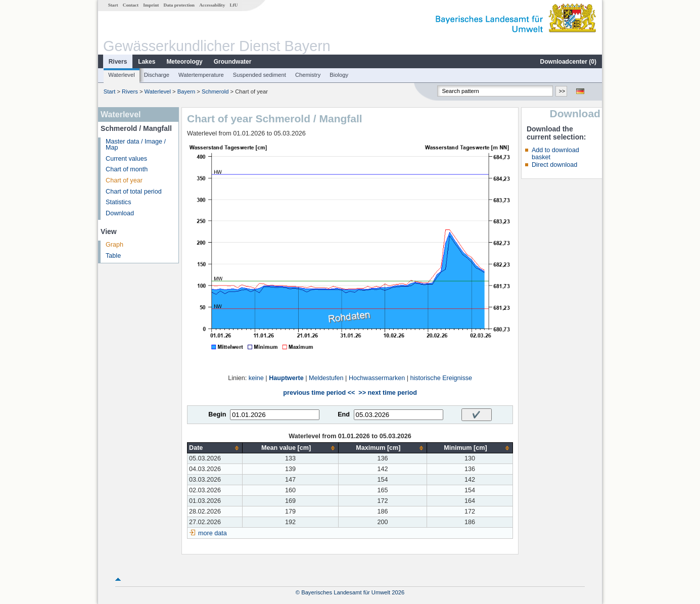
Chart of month (127, 169)
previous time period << (319, 393)
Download (120, 213)
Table (113, 256)
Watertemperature (201, 75)
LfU (234, 5)
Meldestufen (326, 378)
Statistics (118, 202)
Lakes (147, 62)
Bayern (186, 91)
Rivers (118, 62)
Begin (217, 414)
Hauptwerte (286, 378)
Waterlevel (121, 75)
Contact (131, 5)
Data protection (179, 5)
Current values (126, 159)
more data (213, 533)
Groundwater (233, 62)
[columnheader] (215, 448)
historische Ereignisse (441, 378)
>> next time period (387, 393)
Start (113, 5)
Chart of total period (134, 192)
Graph (114, 245)
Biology (339, 75)
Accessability (212, 5)
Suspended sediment (260, 75)
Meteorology (184, 62)
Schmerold (215, 91)
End (344, 414)
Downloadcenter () (568, 62)
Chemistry (308, 75)
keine (256, 378)
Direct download (554, 165)
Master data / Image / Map (136, 145)
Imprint (151, 5)
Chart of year (124, 180)
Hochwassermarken (377, 378)
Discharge (157, 75)
